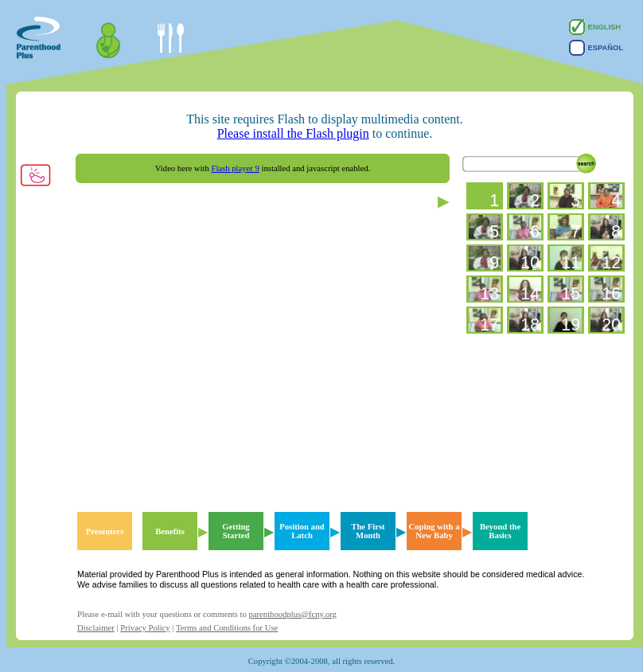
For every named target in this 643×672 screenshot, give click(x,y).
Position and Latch (302, 531)
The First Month (368, 531)
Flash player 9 (235, 168)
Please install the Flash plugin (293, 133)
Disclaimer (96, 628)
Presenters (105, 531)
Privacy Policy (145, 628)
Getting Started (236, 531)
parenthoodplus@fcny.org (292, 614)
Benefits (170, 531)
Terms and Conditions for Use (227, 628)
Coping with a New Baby (435, 531)
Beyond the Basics (500, 531)
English (595, 27)
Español (596, 48)
